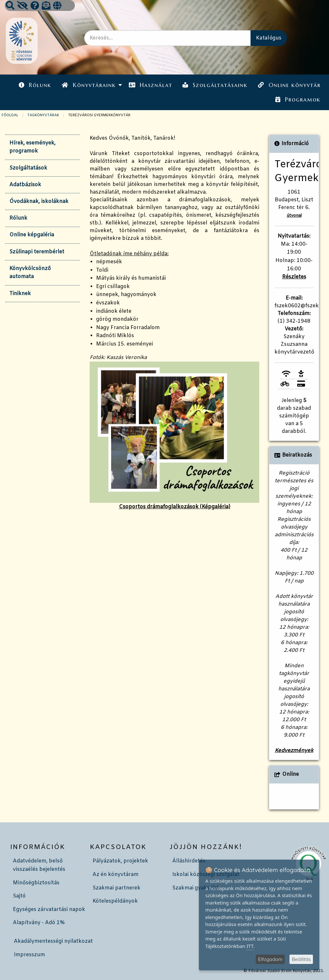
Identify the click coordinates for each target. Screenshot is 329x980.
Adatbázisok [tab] (25, 185)
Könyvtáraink (89, 85)
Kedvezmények (294, 751)
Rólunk (35, 85)
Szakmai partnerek (116, 888)
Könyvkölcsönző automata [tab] (30, 273)
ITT (250, 946)
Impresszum (29, 955)
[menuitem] (35, 85)
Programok (298, 100)
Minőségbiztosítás (36, 883)
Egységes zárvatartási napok (49, 910)
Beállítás (301, 959)
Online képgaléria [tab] (32, 235)
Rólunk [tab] (18, 218)
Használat (151, 85)
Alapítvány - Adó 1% (39, 923)
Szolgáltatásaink (215, 85)
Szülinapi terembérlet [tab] (37, 252)
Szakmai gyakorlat (196, 888)
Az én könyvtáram (116, 875)
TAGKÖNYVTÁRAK (43, 115)
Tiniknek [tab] (20, 294)
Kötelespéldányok (115, 901)
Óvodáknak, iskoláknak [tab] (39, 201)
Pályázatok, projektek (120, 861)
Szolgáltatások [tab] (28, 168)
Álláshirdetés (189, 861)
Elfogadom (270, 959)
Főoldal (10, 115)
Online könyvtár (289, 85)
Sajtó (19, 896)
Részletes (294, 277)
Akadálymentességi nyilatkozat (53, 941)
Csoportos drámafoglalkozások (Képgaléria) (174, 436)
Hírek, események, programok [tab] (32, 147)
